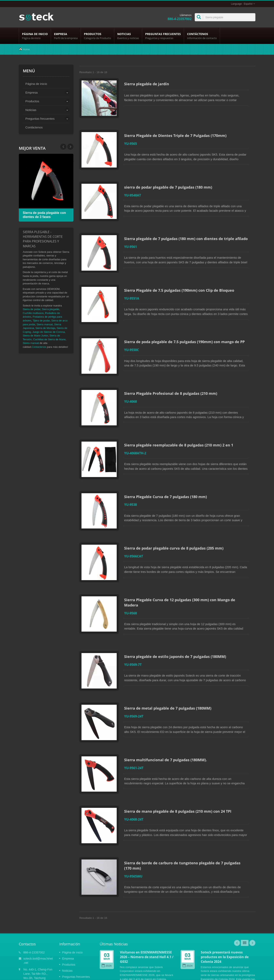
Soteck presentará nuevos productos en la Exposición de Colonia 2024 (225, 908)
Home (26, 49)
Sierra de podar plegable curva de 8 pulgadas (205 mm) (175, 521)
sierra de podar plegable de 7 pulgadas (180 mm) (170, 181)
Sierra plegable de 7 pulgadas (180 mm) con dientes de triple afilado (188, 230)
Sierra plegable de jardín (148, 84)
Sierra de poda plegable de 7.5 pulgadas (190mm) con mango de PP (186, 327)
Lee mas (125, 946)
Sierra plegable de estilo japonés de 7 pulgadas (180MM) (177, 623)
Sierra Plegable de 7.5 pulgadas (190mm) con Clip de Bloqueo (181, 278)
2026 (107, 917)
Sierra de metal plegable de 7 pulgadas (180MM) (169, 672)
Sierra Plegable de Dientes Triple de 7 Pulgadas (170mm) (177, 132)
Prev (70, 147)
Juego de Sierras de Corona (49, 332)
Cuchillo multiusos (33, 313)
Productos (97, 36)
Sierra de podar (32, 309)
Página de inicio (35, 36)
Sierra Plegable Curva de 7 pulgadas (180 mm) (167, 472)
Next (63, 147)
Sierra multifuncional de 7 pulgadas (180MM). (167, 720)
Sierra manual (45, 324)
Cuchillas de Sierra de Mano (49, 339)
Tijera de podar (41, 321)
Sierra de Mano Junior (35, 336)
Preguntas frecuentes (163, 36)
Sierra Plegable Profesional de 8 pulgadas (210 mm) (172, 375)
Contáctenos (202, 36)
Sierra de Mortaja (45, 328)
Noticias (128, 36)
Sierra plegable (51, 309)
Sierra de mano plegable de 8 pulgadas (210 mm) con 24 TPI (179, 769)
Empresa (66, 36)
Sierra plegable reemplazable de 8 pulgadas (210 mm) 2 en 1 (180, 424)
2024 (188, 917)
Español (248, 4)
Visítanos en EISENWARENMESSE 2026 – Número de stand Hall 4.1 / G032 (147, 908)
